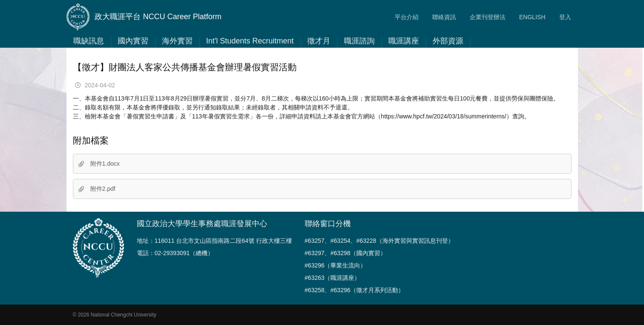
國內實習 (133, 41)
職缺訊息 (89, 41)
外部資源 (448, 41)
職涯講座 (404, 41)
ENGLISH (532, 17)
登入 (565, 17)
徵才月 (319, 41)
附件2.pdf (97, 189)
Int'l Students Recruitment (250, 41)
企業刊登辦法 (488, 17)
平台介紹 (407, 17)
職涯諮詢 (359, 41)
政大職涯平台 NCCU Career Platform (144, 17)
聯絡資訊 (444, 17)
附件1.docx (99, 164)
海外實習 (177, 41)
